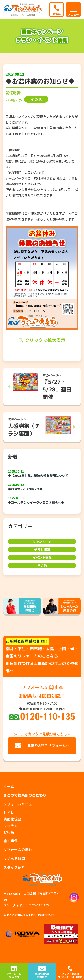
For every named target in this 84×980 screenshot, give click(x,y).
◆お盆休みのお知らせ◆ (25, 489)
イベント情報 (42, 557)
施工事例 (11, 841)
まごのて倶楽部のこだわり (25, 795)
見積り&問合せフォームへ (48, 745)
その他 (42, 565)
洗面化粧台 (12, 819)
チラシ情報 (42, 549)
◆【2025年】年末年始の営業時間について (38, 476)
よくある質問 (14, 858)
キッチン (11, 826)
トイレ (9, 813)
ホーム (9, 786)
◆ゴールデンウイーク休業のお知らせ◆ (36, 502)
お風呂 (9, 832)
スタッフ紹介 (14, 867)
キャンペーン (42, 542)
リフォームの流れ (18, 849)
